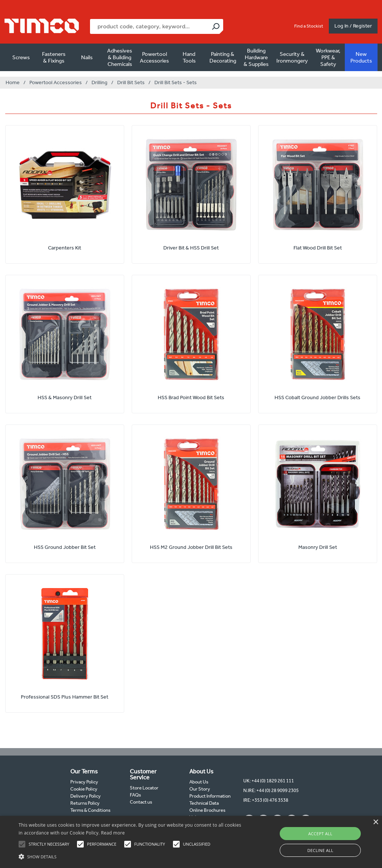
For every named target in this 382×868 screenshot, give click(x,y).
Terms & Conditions (90, 810)
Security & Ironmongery (292, 57)
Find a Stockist (309, 26)
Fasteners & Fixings (54, 57)
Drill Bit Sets (131, 82)
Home (13, 82)
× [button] (375, 822)
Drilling (99, 82)
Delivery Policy (86, 796)
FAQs (135, 795)
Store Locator (144, 788)
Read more (113, 833)
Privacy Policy (84, 782)
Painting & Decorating (223, 57)
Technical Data (204, 803)
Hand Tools (189, 57)
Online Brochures (207, 810)
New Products (361, 57)
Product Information (210, 796)
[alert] (191, 842)
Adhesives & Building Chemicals (120, 57)
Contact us (141, 802)
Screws (21, 57)
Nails (87, 57)
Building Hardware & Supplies (256, 57)
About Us (199, 782)
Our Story (200, 789)
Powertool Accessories (154, 57)
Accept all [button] (320, 834)
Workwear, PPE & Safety (328, 57)
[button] (131, 856)
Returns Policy (85, 803)
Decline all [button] (320, 850)
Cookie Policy (84, 789)
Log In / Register (353, 26)
